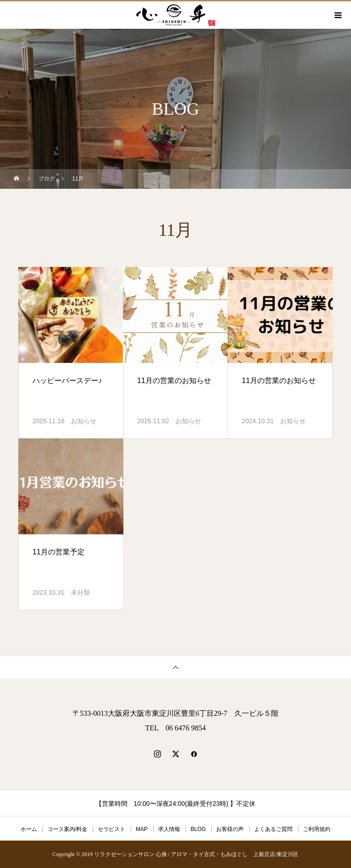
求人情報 (169, 829)
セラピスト (112, 829)
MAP (142, 829)
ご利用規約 (317, 829)
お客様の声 (230, 829)
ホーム (29, 829)
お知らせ (84, 421)
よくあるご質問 (273, 829)
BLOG (198, 829)
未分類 (80, 592)
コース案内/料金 (67, 829)
